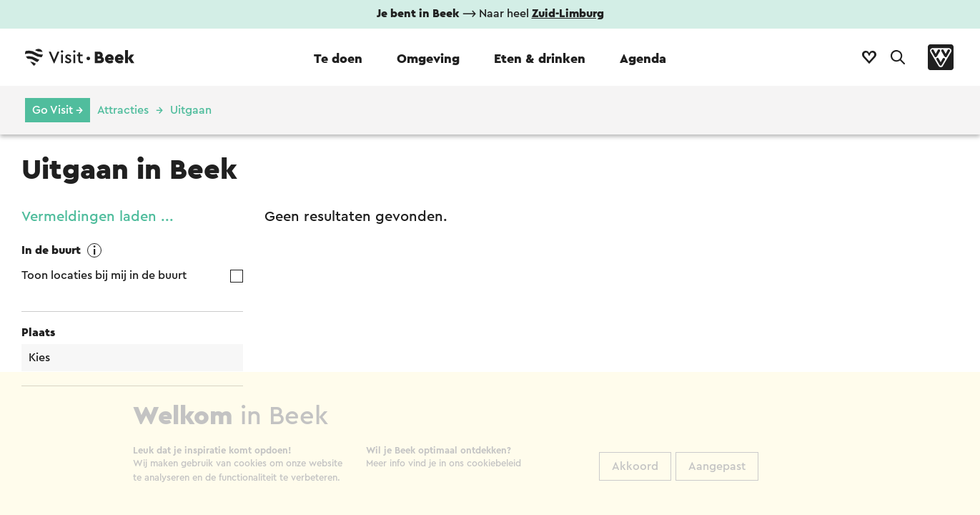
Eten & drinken (540, 59)
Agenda (643, 59)
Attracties (123, 110)
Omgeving (428, 59)
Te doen (338, 59)
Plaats (38, 333)
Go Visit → (58, 110)
